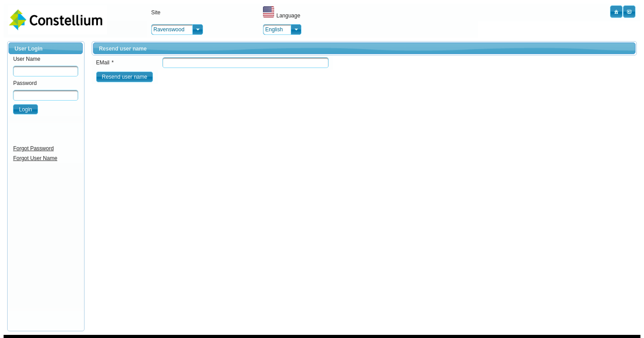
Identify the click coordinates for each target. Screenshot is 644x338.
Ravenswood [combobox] (169, 30)
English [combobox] (274, 30)
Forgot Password (33, 148)
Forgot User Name (35, 158)
